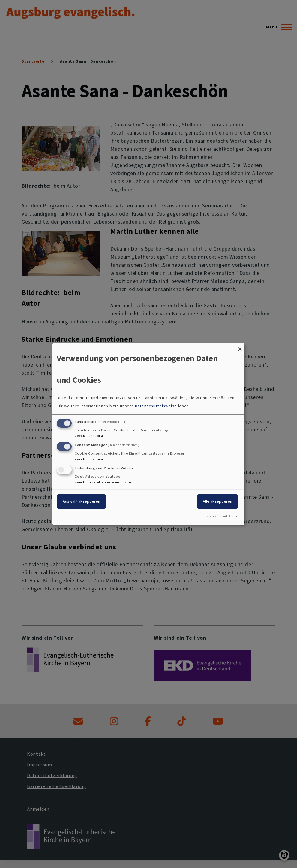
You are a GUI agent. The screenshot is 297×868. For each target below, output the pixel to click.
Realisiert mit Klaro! (222, 516)
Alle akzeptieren (217, 501)
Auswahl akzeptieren (81, 501)
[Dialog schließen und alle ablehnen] (240, 347)
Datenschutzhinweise (156, 406)
